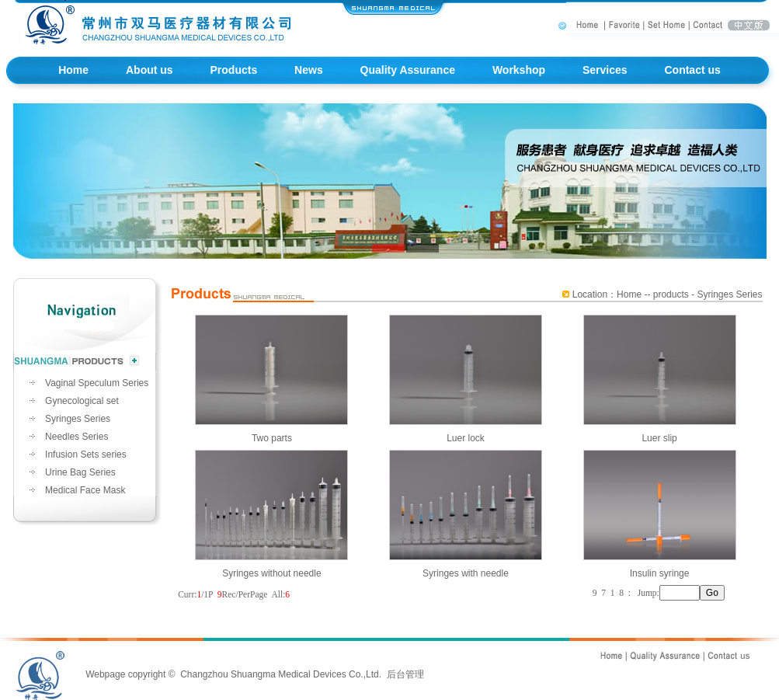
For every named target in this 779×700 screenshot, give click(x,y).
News (309, 70)
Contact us (692, 70)
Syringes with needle (466, 565)
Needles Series (77, 437)
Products (234, 70)
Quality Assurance (408, 70)
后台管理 (405, 674)
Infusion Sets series (86, 454)
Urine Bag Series (80, 472)
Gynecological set (82, 401)
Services (605, 70)
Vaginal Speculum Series (97, 383)
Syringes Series (78, 419)
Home (73, 70)
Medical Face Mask (85, 490)
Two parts (271, 430)
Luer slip (660, 430)
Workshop (519, 70)
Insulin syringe (660, 565)
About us (150, 70)
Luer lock (466, 430)
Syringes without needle (271, 565)
